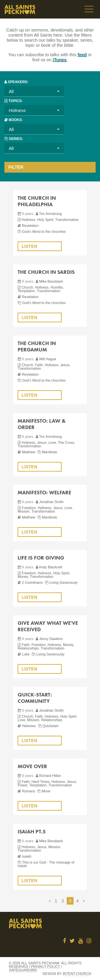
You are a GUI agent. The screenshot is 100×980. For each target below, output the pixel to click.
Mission (24, 511)
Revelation (30, 226)
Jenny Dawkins (51, 639)
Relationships (28, 648)
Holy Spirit (45, 220)
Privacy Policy (46, 967)
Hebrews (29, 726)
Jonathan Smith (51, 502)
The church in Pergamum (37, 346)
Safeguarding (23, 970)
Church (27, 287)
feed (82, 55)
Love (52, 443)
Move (46, 791)
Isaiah (27, 856)
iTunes (60, 60)
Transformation (67, 220)
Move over (32, 766)
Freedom (29, 508)
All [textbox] (11, 91)
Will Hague (47, 359)
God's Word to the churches (44, 232)
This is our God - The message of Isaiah (46, 864)
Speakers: (18, 82)
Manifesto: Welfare (44, 492)
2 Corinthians (32, 583)
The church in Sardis (46, 272)
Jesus (65, 365)
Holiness (28, 220)
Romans (28, 791)
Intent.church (77, 974)
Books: (16, 120)
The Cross (66, 443)
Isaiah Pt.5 (32, 832)
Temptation (26, 291)
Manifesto (49, 452)
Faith (39, 365)
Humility (57, 287)
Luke (26, 654)
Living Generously (63, 583)
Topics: (16, 101)
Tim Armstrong (50, 214)
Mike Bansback (51, 281)
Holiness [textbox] (17, 110)
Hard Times (41, 782)
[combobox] (34, 91)
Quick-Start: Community (35, 698)
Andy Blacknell (50, 567)
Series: (16, 139)
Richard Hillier (50, 776)
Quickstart (50, 726)
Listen (29, 246)
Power (22, 785)
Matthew (28, 452)
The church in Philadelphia (37, 201)
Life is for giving (41, 558)
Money (23, 577)
